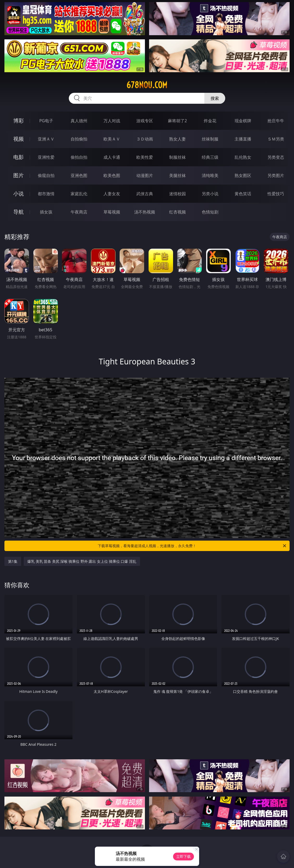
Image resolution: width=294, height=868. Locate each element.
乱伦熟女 (243, 157)
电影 (19, 157)
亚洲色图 (79, 175)
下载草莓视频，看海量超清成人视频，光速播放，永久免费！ (192, 546)
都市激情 (46, 194)
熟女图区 (243, 175)
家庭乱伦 (79, 194)
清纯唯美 (210, 175)
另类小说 (210, 194)
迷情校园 (177, 194)
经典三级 (210, 157)
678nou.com (147, 85)
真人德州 (79, 121)
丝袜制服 (210, 139)
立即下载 (183, 856)
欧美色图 (112, 175)
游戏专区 (145, 121)
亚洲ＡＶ (46, 139)
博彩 (19, 121)
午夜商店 (79, 212)
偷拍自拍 (79, 157)
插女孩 (46, 212)
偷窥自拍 (46, 175)
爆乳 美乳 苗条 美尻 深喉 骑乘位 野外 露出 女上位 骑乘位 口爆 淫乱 (82, 561)
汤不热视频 (145, 212)
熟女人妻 (177, 139)
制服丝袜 (177, 157)
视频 (19, 139)
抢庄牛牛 (276, 121)
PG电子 (46, 121)
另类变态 (276, 157)
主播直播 (243, 139)
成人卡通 (112, 157)
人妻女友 (112, 194)
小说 (19, 194)
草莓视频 (112, 212)
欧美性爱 (145, 157)
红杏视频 (177, 212)
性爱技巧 (276, 194)
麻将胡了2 (177, 121)
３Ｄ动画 (145, 139)
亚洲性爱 (46, 157)
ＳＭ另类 (276, 139)
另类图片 (276, 175)
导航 (19, 212)
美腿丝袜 (177, 175)
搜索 (215, 98)
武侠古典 (145, 194)
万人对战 (112, 121)
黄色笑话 (243, 194)
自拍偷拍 (79, 139)
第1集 (13, 561)
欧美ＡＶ (112, 139)
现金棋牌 (243, 121)
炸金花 (210, 121)
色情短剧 (210, 212)
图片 (19, 175)
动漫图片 (145, 175)
